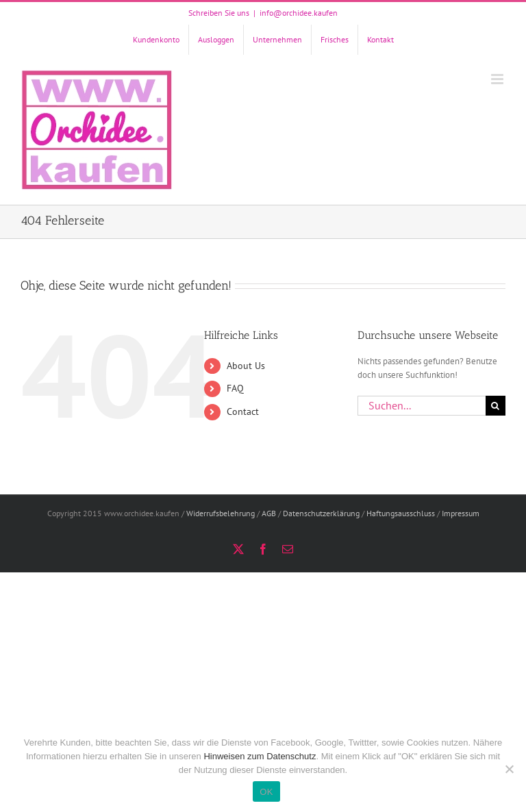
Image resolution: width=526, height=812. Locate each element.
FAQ (235, 388)
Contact (243, 411)
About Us (246, 366)
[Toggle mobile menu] (498, 79)
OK (266, 792)
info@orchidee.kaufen (299, 13)
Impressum (461, 513)
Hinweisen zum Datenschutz (260, 756)
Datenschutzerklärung (321, 513)
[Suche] (496, 406)
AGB (269, 513)
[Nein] (509, 769)
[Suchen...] (422, 406)
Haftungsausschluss (401, 513)
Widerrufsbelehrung (221, 513)
